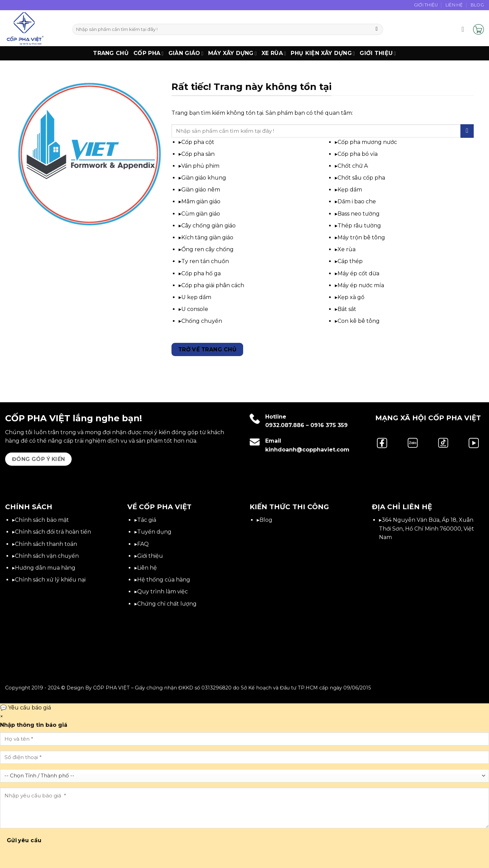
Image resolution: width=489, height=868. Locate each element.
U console (195, 309)
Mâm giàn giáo (201, 201)
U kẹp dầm (196, 297)
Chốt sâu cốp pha (361, 178)
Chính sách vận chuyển (47, 556)
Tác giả (147, 520)
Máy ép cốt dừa (358, 273)
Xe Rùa (274, 53)
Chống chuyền (202, 321)
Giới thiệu (378, 53)
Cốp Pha (149, 53)
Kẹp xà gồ (351, 297)
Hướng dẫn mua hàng (45, 568)
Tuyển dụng (154, 532)
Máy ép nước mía (361, 285)
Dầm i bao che (357, 201)
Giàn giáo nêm (201, 190)
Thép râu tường (359, 226)
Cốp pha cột (198, 142)
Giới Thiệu (426, 5)
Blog (477, 5)
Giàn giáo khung (204, 178)
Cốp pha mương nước (367, 142)
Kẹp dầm (350, 190)
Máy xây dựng (232, 53)
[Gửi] (377, 30)
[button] (465, 29)
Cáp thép (350, 261)
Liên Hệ (454, 5)
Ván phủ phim (200, 166)
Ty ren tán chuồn (205, 261)
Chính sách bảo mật (42, 520)
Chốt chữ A (353, 166)
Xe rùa (347, 249)
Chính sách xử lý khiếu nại (50, 580)
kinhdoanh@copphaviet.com (307, 450)
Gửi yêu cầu (24, 840)
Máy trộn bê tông (361, 237)
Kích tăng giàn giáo (207, 237)
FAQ (143, 544)
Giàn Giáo (186, 53)
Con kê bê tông (359, 321)
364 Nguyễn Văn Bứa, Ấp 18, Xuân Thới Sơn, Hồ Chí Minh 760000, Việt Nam (427, 529)
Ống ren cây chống (207, 249)
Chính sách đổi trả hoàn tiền (53, 532)
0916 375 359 (329, 425)
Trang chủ (111, 53)
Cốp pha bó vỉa (358, 154)
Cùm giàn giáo (201, 214)
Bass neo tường (359, 214)
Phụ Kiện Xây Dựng (323, 53)
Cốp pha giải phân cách (213, 285)
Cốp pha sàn (198, 154)
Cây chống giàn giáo (209, 226)
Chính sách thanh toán (46, 544)
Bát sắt (347, 309)
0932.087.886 (285, 425)
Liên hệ (147, 568)
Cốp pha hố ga (201, 273)
